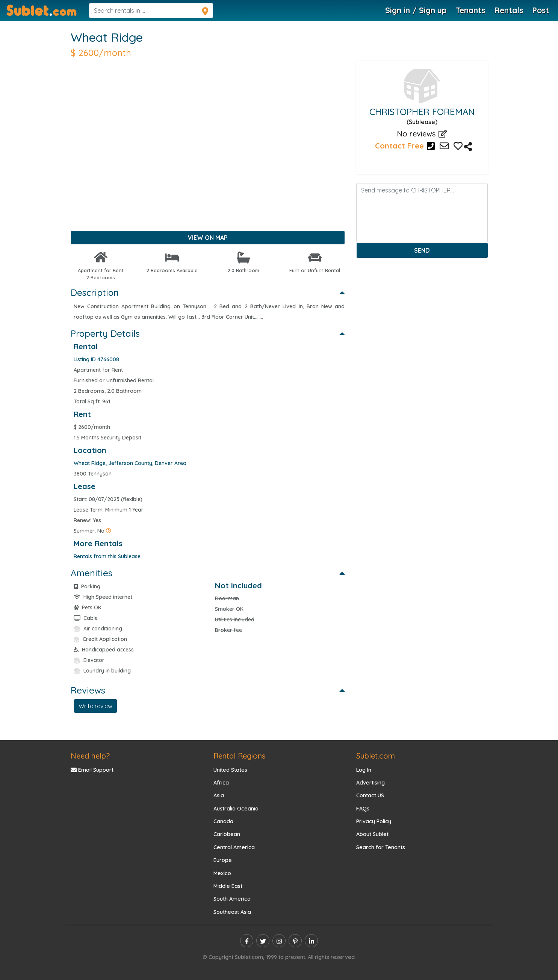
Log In (364, 770)
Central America (234, 847)
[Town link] (90, 463)
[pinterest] (295, 941)
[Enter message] (422, 213)
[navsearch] (151, 11)
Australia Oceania (236, 809)
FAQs (363, 809)
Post (541, 10)
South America (232, 899)
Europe (223, 860)
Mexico (222, 873)
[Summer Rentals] (109, 531)
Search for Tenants (381, 847)
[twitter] (263, 941)
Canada (223, 821)
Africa (221, 783)
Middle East (228, 886)
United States (230, 770)
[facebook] (247, 941)
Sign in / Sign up (416, 10)
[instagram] (279, 941)
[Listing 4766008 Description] (468, 147)
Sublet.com (376, 756)
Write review (95, 706)
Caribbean (227, 834)
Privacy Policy (374, 821)
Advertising (370, 783)
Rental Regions (239, 756)
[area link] (130, 463)
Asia (219, 795)
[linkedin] (311, 941)
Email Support (92, 770)
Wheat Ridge (107, 37)
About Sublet (372, 834)
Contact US (370, 795)
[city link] (171, 463)
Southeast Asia (232, 912)
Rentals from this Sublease (107, 556)
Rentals (509, 10)
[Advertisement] (208, 154)
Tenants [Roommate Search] (470, 10)
